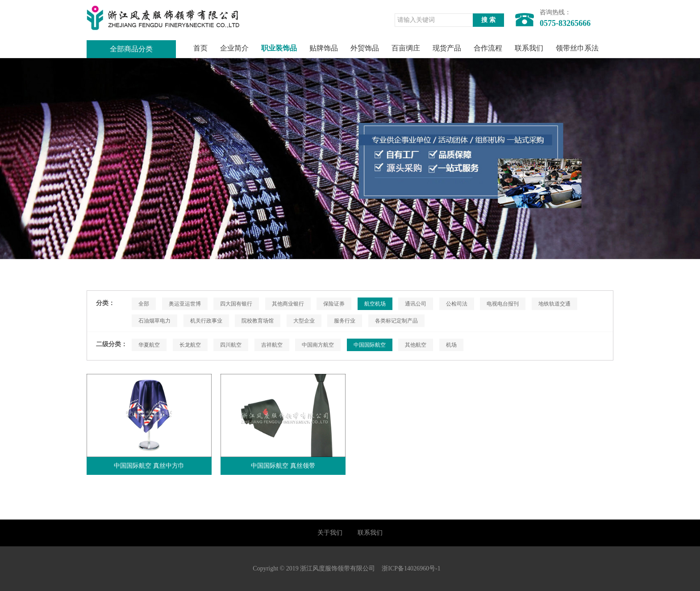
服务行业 (345, 321)
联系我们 (529, 48)
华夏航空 (149, 345)
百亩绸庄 (406, 48)
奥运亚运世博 (185, 304)
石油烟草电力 (154, 321)
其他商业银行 (288, 304)
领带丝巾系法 (577, 48)
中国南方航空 (318, 345)
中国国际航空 (370, 345)
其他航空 (416, 345)
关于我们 (330, 533)
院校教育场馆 (258, 321)
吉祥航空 (272, 345)
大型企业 (304, 321)
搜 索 (488, 20)
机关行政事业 (206, 321)
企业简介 (234, 48)
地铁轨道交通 (554, 304)
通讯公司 (416, 304)
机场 (451, 345)
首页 (200, 48)
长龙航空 (190, 345)
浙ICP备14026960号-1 (411, 568)
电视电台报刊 (503, 304)
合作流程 (488, 48)
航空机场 (375, 304)
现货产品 (447, 48)
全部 (144, 304)
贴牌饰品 (324, 48)
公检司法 (457, 304)
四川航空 (231, 345)
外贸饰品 (365, 48)
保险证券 (334, 304)
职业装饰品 (279, 48)
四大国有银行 (236, 304)
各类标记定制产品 (396, 321)
